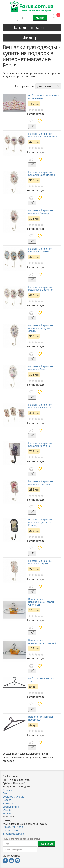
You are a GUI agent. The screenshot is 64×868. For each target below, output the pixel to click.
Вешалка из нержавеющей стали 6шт (44, 641)
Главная (7, 790)
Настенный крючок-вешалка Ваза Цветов (42, 173)
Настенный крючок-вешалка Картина (40, 444)
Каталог (7, 813)
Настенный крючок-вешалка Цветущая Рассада (40, 522)
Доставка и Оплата (13, 797)
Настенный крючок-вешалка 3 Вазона (40, 406)
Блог (5, 793)
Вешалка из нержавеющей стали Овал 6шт (41, 602)
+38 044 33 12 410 (13, 827)
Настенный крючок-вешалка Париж (40, 562)
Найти (40, 18)
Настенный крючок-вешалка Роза (40, 368)
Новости (7, 800)
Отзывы (7, 810)
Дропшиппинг (11, 807)
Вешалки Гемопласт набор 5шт (41, 718)
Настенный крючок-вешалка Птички (40, 250)
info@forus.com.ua (13, 834)
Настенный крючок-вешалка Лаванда (40, 212)
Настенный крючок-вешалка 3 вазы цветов (43, 135)
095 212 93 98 (10, 830)
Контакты (8, 803)
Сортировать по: (25, 86)
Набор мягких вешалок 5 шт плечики (44, 97)
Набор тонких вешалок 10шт (42, 680)
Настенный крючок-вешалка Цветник (40, 483)
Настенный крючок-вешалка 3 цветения (41, 288)
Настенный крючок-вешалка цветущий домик (40, 328)
